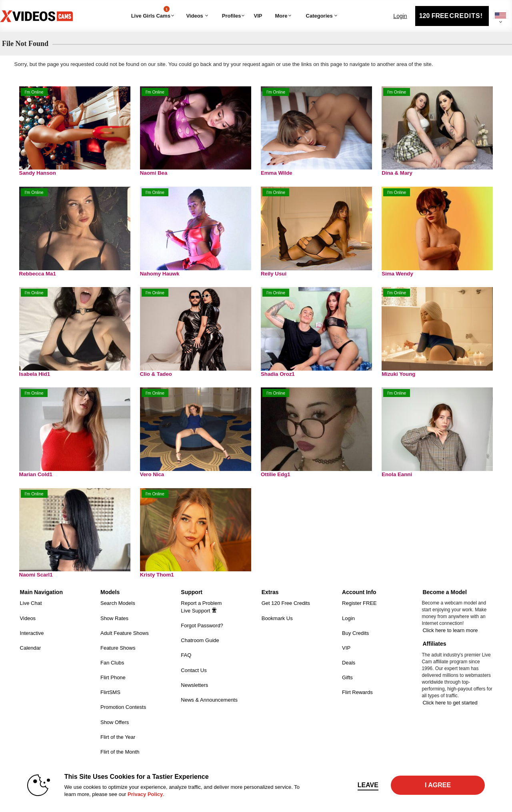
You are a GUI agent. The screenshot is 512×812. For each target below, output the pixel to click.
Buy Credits (355, 633)
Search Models (118, 603)
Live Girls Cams (151, 12)
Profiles (232, 16)
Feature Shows (118, 648)
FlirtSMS (110, 692)
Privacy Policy (145, 794)
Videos (194, 16)
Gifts (347, 677)
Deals (349, 663)
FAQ (186, 655)
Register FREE (359, 603)
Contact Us (194, 670)
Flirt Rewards (357, 692)
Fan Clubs (112, 663)
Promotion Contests (123, 707)
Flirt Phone (113, 677)
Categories (301, 6)
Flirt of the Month (120, 752)
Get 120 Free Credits (286, 603)
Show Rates (114, 618)
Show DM (0, 584)
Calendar (31, 648)
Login (400, 16)
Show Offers (115, 722)
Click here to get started (450, 703)
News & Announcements (209, 700)
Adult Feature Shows (125, 633)
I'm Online (34, 92)
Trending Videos (183, 6)
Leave (368, 785)
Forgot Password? (202, 625)
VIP (258, 16)
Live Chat (31, 603)
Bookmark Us (277, 618)
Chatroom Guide (200, 640)
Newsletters (194, 685)
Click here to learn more (450, 630)
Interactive (32, 633)
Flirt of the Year (118, 737)
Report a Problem (201, 603)
